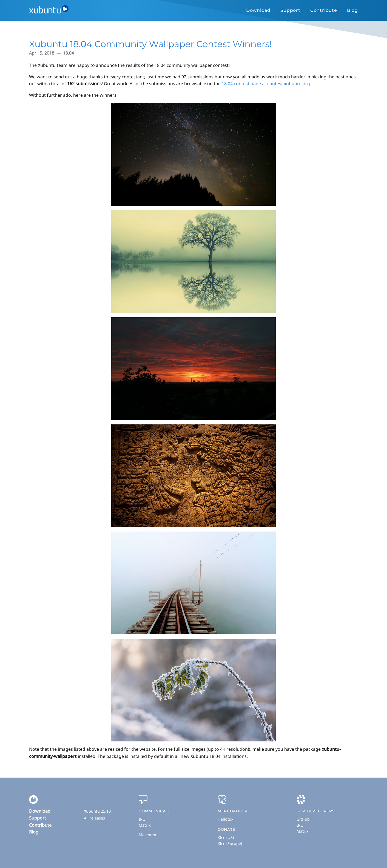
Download (258, 10)
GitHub (303, 819)
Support (290, 10)
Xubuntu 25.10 (97, 811)
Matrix (145, 825)
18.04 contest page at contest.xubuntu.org (266, 84)
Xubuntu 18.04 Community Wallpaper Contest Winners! (150, 44)
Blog (352, 10)
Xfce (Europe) (230, 843)
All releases (94, 818)
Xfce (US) (226, 837)
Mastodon (148, 835)
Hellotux (226, 819)
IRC (142, 819)
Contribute (324, 10)
